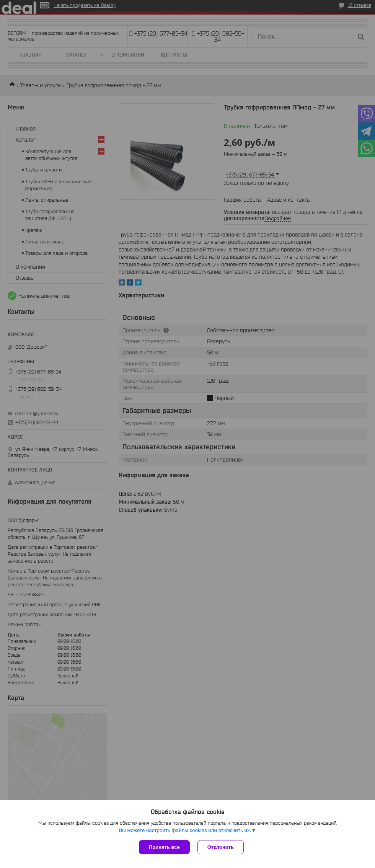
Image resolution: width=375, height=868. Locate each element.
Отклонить (221, 847)
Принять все (164, 847)
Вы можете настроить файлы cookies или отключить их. (185, 830)
